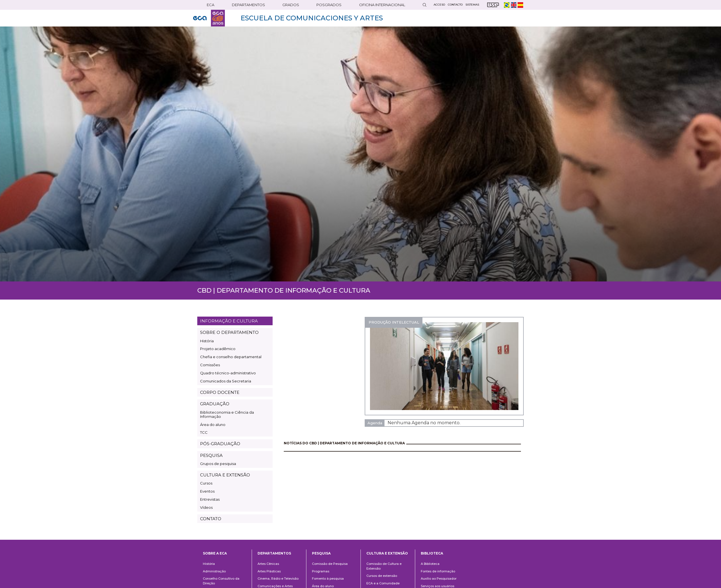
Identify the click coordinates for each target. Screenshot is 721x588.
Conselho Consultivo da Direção (221, 581)
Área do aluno (213, 425)
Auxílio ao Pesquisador (439, 579)
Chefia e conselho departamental (231, 357)
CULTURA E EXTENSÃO (225, 475)
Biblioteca (432, 553)
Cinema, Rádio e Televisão (278, 579)
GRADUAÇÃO (215, 404)
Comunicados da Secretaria (226, 381)
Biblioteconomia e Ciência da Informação (227, 414)
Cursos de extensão (382, 576)
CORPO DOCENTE (220, 392)
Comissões (210, 365)
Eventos (207, 491)
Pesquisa (321, 553)
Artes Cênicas (268, 564)
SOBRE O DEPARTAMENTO (229, 332)
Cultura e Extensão (387, 553)
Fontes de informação (438, 571)
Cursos (206, 483)
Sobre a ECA (215, 553)
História (207, 341)
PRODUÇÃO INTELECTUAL (394, 322)
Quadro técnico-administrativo (228, 373)
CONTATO (211, 519)
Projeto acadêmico (218, 349)
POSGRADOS (329, 5)
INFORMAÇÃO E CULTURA (229, 321)
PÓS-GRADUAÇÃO (220, 444)
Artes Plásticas (269, 571)
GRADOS (291, 5)
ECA (211, 5)
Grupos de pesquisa (218, 464)
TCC (204, 432)
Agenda (375, 423)
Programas (321, 571)
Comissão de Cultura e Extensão (384, 566)
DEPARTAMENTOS (248, 5)
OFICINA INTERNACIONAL (382, 5)
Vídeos (206, 507)
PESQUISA (211, 455)
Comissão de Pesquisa (330, 564)
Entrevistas (210, 499)
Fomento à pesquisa (328, 579)
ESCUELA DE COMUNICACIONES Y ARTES (312, 18)
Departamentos (274, 553)
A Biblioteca (430, 564)
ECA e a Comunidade (383, 583)
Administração (214, 571)
